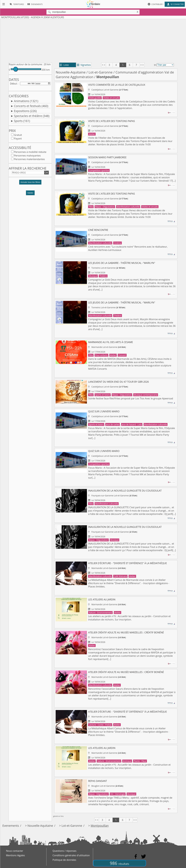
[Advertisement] (93, 40)
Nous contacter (15, 851)
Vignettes (84, 65)
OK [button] (46, 173)
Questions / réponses (64, 851)
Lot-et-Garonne (101, 72)
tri (155, 65)
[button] (30, 184)
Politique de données (64, 860)
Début (13, 84)
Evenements (11, 826)
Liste (64, 65)
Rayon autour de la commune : (26, 64)
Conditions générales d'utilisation (71, 855)
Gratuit (18, 136)
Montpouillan (100, 826)
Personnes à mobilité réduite (30, 153)
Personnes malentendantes (29, 160)
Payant (18, 139)
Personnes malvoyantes (27, 156)
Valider (30, 193)
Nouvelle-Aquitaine (71, 72)
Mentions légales (15, 855)
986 (119, 863)
